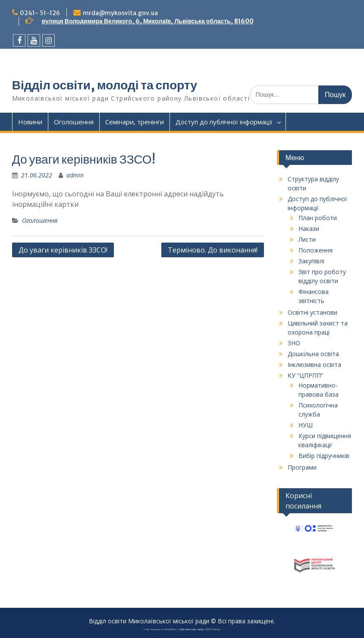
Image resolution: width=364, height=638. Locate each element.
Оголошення (74, 122)
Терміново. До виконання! (213, 250)
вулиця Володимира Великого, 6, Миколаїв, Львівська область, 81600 (148, 21)
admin (75, 175)
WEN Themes (213, 629)
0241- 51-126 (40, 13)
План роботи (318, 218)
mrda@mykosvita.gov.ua (120, 13)
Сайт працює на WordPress (160, 629)
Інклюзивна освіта (314, 365)
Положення (315, 250)
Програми (302, 467)
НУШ (306, 425)
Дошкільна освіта (313, 354)
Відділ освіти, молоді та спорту (105, 85)
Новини (30, 122)
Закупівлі (311, 261)
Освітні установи (312, 312)
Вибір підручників (324, 456)
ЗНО (294, 343)
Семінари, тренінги (135, 122)
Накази (309, 229)
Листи (307, 239)
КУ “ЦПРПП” (305, 375)
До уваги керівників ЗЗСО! (63, 250)
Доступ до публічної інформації (224, 122)
